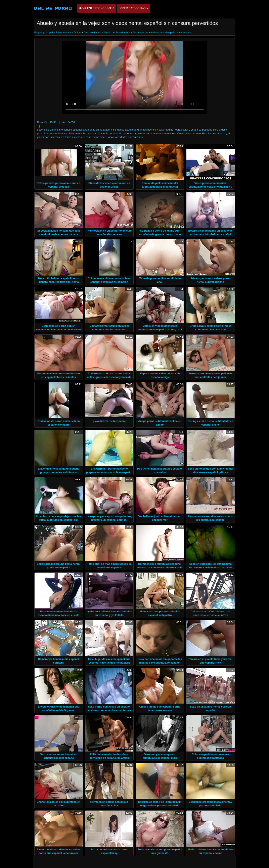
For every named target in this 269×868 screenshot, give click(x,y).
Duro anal (89, 32)
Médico (108, 32)
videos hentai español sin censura (171, 32)
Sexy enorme (141, 32)
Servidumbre (123, 32)
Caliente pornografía (97, 8)
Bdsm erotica (63, 32)
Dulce (77, 32)
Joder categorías (134, 8)
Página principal (44, 32)
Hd (99, 32)
